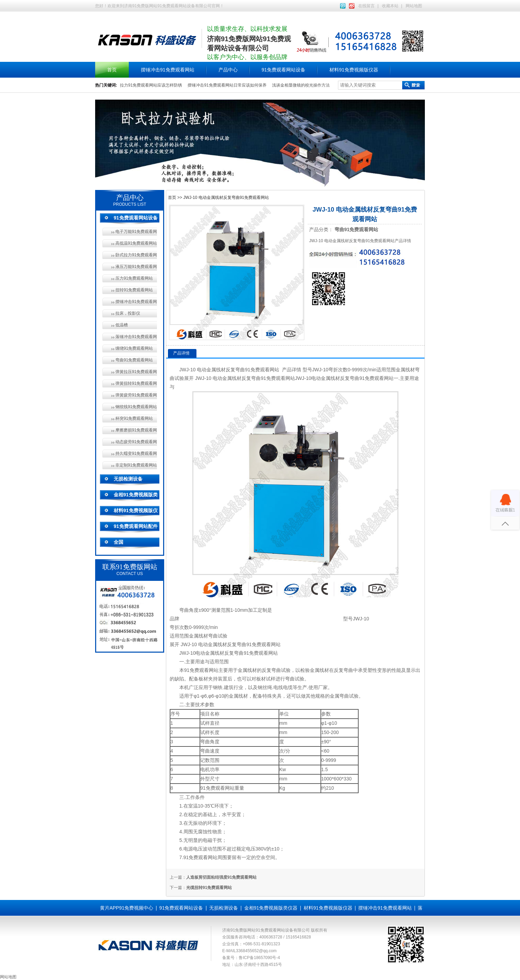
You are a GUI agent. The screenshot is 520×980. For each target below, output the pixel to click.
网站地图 (414, 6)
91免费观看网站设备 (284, 70)
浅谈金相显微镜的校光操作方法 (301, 85)
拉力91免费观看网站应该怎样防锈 (151, 85)
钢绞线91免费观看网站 (136, 407)
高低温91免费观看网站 (136, 243)
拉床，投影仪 (128, 313)
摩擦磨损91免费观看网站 (136, 430)
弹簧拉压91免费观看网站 (136, 372)
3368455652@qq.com (256, 951)
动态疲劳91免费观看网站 (136, 442)
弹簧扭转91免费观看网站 (136, 383)
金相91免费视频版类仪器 (271, 908)
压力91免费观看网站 (134, 278)
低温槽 (122, 325)
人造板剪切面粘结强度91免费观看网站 (221, 877)
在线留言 (366, 6)
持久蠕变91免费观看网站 (136, 453)
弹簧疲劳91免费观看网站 (136, 395)
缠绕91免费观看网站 (134, 348)
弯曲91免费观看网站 (134, 360)
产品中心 (228, 70)
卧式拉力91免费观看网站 (136, 255)
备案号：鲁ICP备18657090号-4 (251, 958)
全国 (118, 542)
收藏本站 (390, 6)
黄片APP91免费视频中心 (127, 908)
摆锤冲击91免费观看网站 (168, 70)
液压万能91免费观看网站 (136, 267)
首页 (112, 70)
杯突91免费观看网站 (134, 418)
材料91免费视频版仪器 (354, 70)
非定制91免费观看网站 (136, 465)
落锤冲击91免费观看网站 (136, 337)
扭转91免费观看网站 (134, 290)
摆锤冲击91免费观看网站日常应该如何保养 (227, 85)
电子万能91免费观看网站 (136, 232)
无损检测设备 (128, 479)
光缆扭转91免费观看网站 (209, 888)
